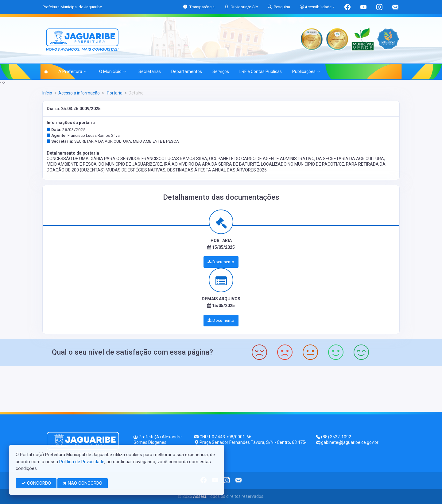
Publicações (306, 71)
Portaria (114, 93)
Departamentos (187, 71)
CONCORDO (36, 483)
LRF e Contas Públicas (261, 71)
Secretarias (150, 71)
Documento (221, 262)
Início (47, 93)
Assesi (200, 496)
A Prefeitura (72, 71)
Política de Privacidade (82, 462)
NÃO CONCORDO (83, 483)
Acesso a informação (79, 93)
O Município (112, 71)
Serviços (221, 71)
